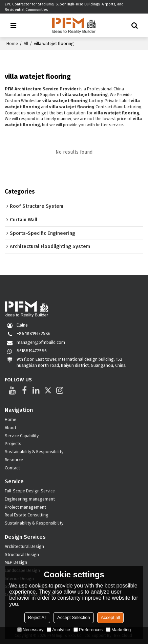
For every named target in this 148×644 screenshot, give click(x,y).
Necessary (30, 630)
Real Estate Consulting (27, 515)
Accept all (110, 617)
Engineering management (30, 499)
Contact (12, 468)
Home (12, 43)
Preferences (88, 630)
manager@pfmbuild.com (41, 342)
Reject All (37, 617)
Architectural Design (24, 546)
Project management (25, 507)
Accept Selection (74, 617)
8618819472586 (32, 351)
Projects (13, 443)
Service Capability (22, 436)
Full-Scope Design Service (30, 491)
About (10, 428)
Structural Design (22, 554)
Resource (14, 460)
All (26, 43)
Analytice (58, 630)
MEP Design (16, 562)
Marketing (118, 630)
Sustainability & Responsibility (34, 452)
